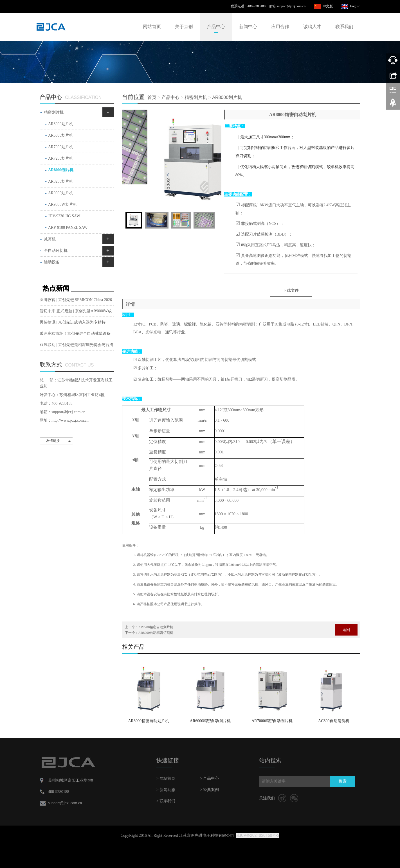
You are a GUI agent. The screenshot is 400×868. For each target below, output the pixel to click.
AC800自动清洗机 (334, 721)
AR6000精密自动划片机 (210, 721)
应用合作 (280, 27)
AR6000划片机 (61, 135)
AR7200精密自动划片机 (156, 627)
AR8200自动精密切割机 (156, 633)
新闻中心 (248, 27)
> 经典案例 (209, 790)
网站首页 (152, 27)
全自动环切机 (56, 251)
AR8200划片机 (61, 181)
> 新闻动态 (166, 790)
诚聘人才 (312, 27)
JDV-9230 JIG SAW (64, 216)
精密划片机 (196, 97)
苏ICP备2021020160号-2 (258, 835)
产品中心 (216, 27)
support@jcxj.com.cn (291, 6)
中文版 (328, 6)
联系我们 (344, 27)
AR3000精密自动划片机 (148, 721)
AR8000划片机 (227, 97)
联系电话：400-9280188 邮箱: (254, 6)
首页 (152, 97)
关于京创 (184, 27)
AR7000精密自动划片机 (272, 721)
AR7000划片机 (61, 147)
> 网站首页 (166, 778)
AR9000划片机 (61, 193)
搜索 (343, 781)
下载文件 (291, 291)
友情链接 (53, 441)
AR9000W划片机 (63, 204)
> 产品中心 (209, 778)
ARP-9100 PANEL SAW (68, 228)
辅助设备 (52, 262)
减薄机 (50, 239)
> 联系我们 (166, 801)
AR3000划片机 (61, 124)
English (355, 6)
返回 (346, 630)
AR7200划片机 (61, 158)
